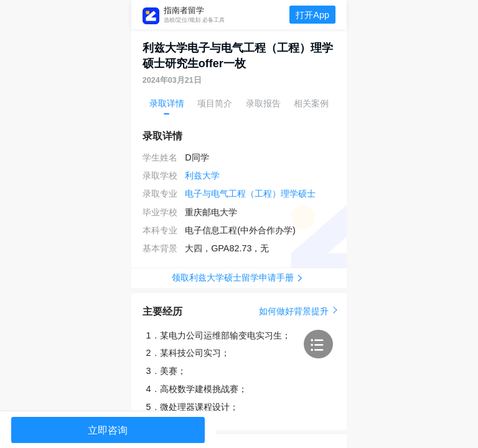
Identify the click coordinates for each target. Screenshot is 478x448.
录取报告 (263, 103)
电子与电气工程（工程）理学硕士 (250, 194)
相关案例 (311, 103)
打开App (312, 15)
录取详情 (167, 103)
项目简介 (215, 103)
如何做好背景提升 (297, 311)
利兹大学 (202, 175)
